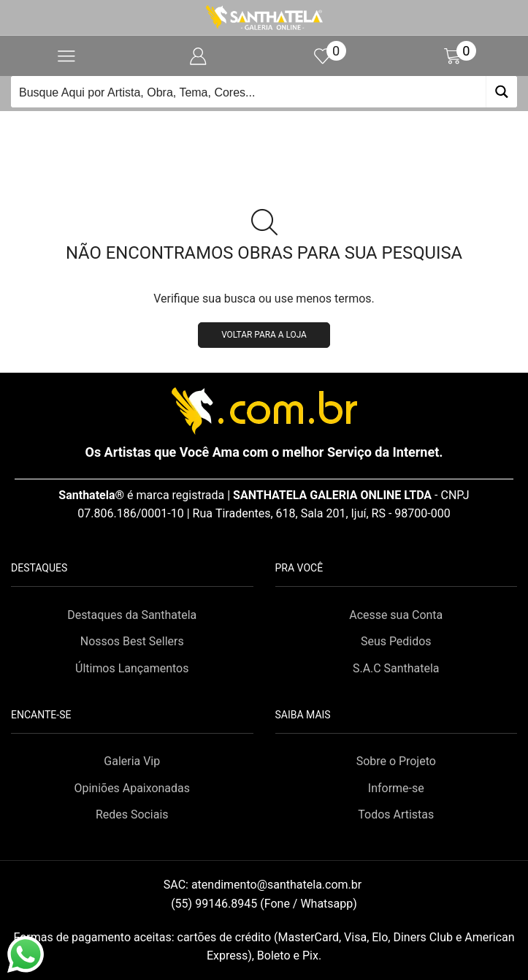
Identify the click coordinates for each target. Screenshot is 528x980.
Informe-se (396, 788)
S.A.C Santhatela (396, 668)
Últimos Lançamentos (132, 668)
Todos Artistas (396, 814)
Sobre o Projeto (396, 761)
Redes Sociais (132, 814)
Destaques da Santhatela (132, 615)
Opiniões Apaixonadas (132, 788)
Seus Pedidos (396, 641)
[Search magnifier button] (501, 92)
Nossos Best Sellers (132, 641)
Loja (281, 129)
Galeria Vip (132, 761)
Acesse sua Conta (396, 615)
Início (240, 129)
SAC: (264, 885)
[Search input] (249, 92)
